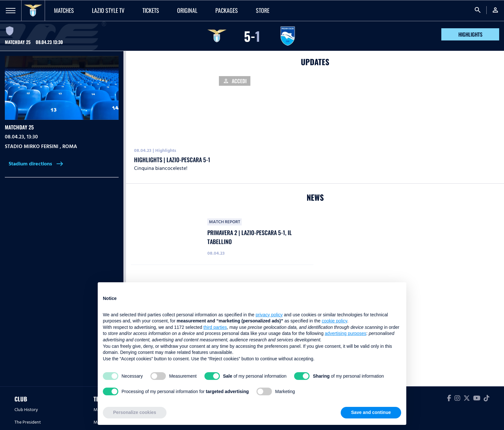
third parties (215, 327)
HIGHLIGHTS (470, 34)
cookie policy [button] (334, 321)
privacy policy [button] (269, 315)
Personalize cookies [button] (135, 412)
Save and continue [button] (371, 412)
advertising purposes (345, 333)
